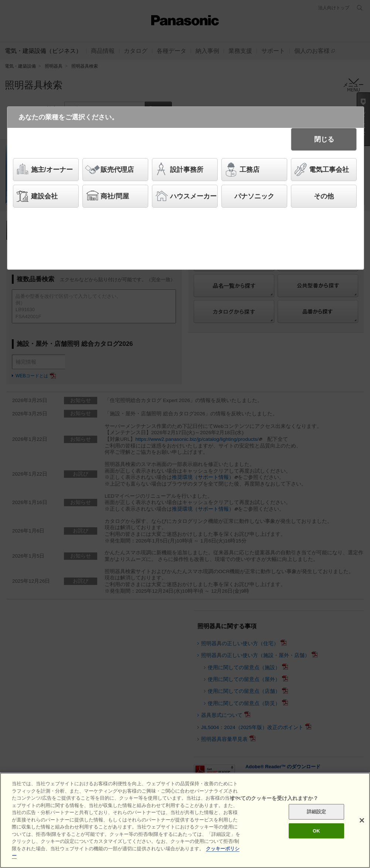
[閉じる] (362, 822)
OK (316, 832)
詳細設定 (317, 813)
